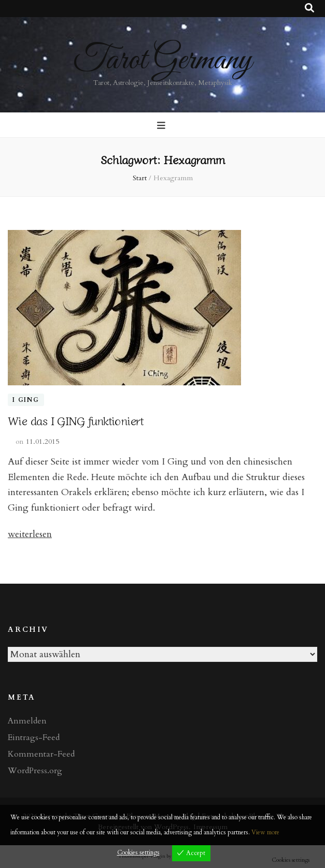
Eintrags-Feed (34, 737)
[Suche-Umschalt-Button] (309, 8)
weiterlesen (30, 534)
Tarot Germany (162, 60)
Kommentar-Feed (41, 754)
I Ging (26, 400)
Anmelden (27, 721)
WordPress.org (35, 771)
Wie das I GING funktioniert (76, 420)
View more (265, 832)
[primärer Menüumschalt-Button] (162, 126)
